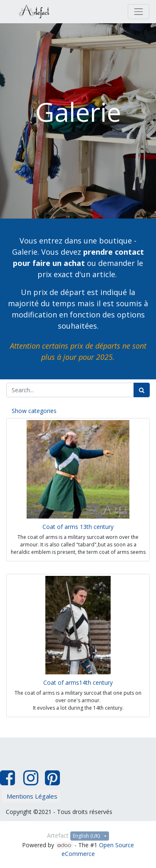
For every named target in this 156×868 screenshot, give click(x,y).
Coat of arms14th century (78, 682)
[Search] (142, 390)
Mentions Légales (32, 796)
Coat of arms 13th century (78, 527)
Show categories (34, 411)
